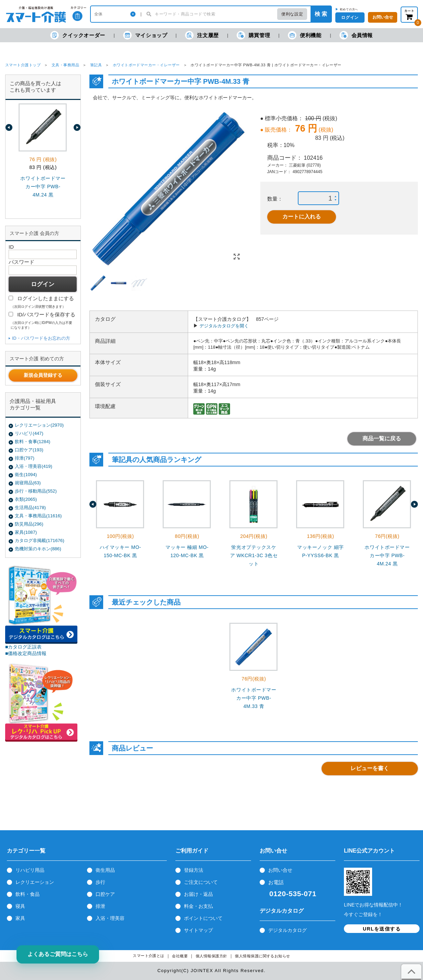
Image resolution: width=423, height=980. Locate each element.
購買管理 (253, 35)
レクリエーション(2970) (39, 425)
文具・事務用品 (65, 65)
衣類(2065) (26, 499)
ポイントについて (203, 918)
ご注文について (201, 882)
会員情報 (356, 35)
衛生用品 (105, 870)
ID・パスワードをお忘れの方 (41, 338)
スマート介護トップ (23, 65)
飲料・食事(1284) (32, 442)
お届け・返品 (198, 894)
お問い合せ (280, 870)
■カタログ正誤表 (24, 647)
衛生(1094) (26, 475)
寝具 (20, 906)
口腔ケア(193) (29, 450)
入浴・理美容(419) (34, 466)
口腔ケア (105, 894)
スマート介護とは (149, 956)
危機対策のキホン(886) (38, 549)
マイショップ (145, 35)
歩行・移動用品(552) (36, 491)
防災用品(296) (29, 524)
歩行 (100, 882)
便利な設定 (292, 14)
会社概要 (180, 956)
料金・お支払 (198, 906)
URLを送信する (382, 929)
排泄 (100, 906)
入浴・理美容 (110, 918)
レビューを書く (370, 768)
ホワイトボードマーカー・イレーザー (146, 65)
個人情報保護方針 (211, 956)
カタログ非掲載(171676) (40, 540)
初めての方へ (349, 9)
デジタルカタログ (288, 930)
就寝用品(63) (28, 483)
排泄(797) (25, 458)
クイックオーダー (78, 35)
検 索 (321, 14)
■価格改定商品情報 (26, 653)
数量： (275, 199)
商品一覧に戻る (382, 438)
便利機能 (305, 35)
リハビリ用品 (30, 870)
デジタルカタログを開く (224, 326)
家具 (20, 918)
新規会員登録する (43, 375)
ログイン (350, 18)
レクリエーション (35, 882)
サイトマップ (198, 930)
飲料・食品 (28, 894)
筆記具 (96, 65)
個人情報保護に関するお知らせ (263, 956)
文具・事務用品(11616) (38, 516)
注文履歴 (202, 35)
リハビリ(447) (29, 433)
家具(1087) (26, 532)
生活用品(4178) (30, 508)
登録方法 (194, 870)
